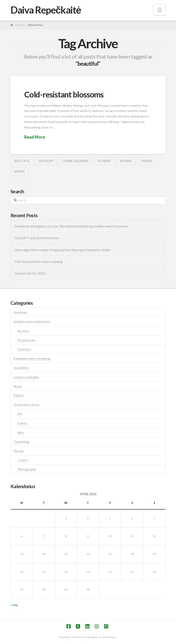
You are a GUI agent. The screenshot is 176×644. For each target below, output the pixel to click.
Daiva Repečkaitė (46, 10)
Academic (21, 312)
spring (19, 171)
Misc (21, 432)
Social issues (26, 340)
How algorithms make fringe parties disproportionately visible (62, 250)
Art (20, 414)
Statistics (24, 349)
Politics (19, 395)
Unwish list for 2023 (30, 273)
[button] (160, 10)
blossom (46, 161)
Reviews (23, 331)
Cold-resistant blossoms (64, 94)
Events (22, 423)
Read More (35, 137)
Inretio (93, 637)
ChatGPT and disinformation (37, 238)
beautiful (22, 161)
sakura (147, 161)
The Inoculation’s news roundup (39, 262)
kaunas (126, 161)
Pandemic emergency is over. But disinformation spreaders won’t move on (71, 226)
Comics (23, 460)
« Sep (14, 605)
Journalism (21, 368)
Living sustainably (26, 377)
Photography (27, 469)
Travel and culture (26, 405)
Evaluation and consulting (32, 358)
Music (18, 386)
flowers (104, 161)
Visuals (19, 451)
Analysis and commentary (32, 321)
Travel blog (21, 442)
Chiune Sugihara (75, 161)
